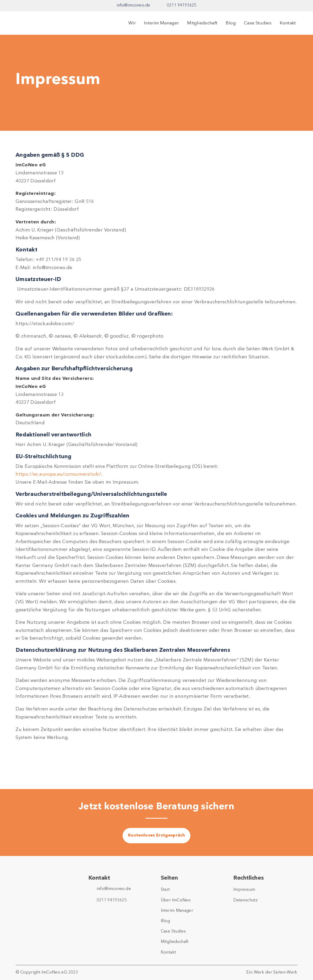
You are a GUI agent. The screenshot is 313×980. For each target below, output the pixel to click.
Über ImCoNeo (176, 900)
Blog (231, 23)
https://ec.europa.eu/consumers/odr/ (58, 474)
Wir (132, 23)
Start (165, 890)
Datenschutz (245, 900)
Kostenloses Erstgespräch (156, 835)
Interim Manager (161, 23)
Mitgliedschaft (202, 23)
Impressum (244, 890)
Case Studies (258, 23)
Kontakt (288, 23)
